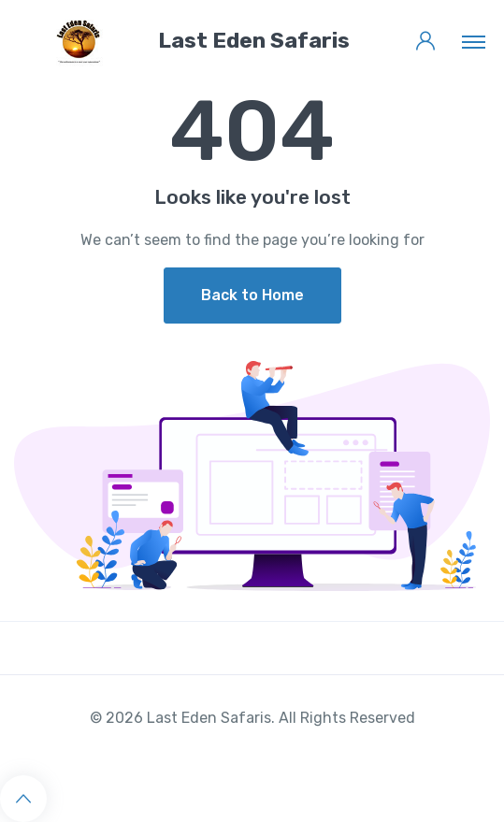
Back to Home (252, 295)
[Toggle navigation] (474, 41)
